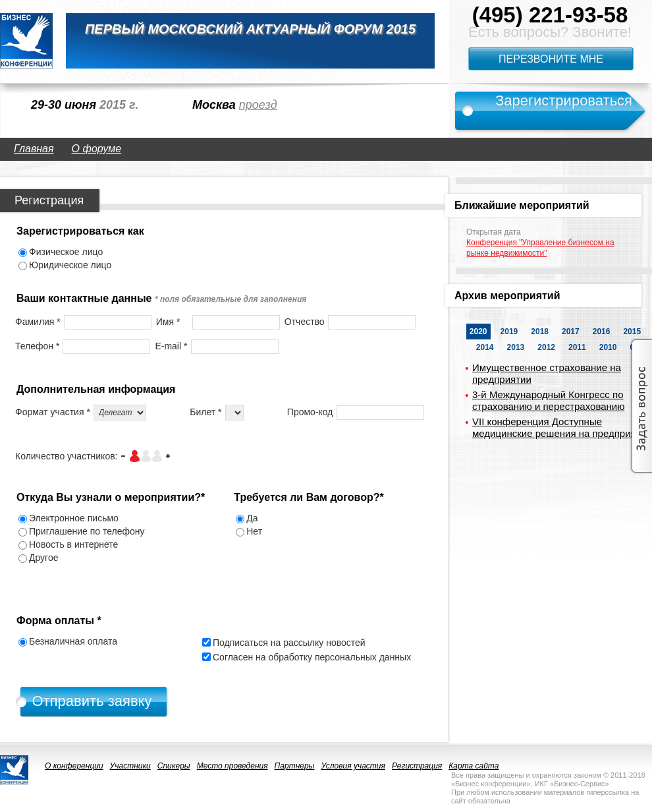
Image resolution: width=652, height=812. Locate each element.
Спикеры (174, 766)
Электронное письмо (74, 518)
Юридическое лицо (70, 265)
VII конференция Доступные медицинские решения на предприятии (562, 427)
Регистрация (417, 766)
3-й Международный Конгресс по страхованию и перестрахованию (548, 400)
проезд (258, 105)
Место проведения (232, 766)
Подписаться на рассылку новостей (289, 643)
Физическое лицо (66, 252)
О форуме (97, 149)
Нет (254, 531)
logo (26, 41)
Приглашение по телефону (87, 531)
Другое (43, 558)
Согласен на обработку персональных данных (312, 657)
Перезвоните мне (551, 59)
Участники (130, 766)
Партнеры (295, 766)
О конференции (74, 766)
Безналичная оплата (73, 641)
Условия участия (353, 766)
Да (252, 518)
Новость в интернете (73, 544)
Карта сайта (474, 766)
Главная (34, 149)
